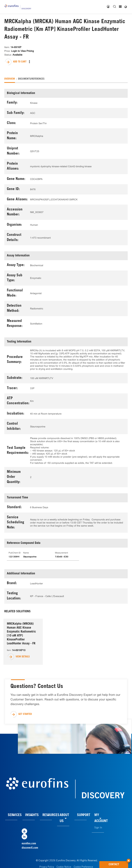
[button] (129, 859)
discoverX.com (30, 848)
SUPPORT (84, 815)
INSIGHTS (32, 815)
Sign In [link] (98, 828)
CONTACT (119, 864)
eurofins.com (29, 844)
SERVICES (15, 815)
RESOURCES (51, 815)
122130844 (14, 557)
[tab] (10, 79)
